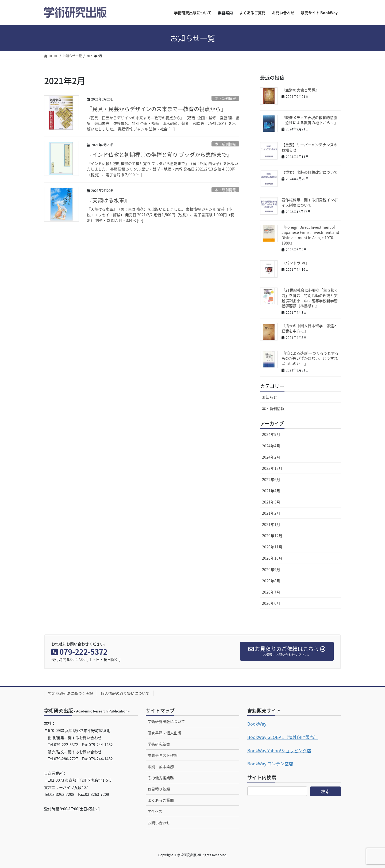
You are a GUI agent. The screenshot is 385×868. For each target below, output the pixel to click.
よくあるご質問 (161, 800)
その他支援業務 (161, 778)
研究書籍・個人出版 (164, 733)
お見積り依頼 (159, 789)
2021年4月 (271, 491)
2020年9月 (271, 569)
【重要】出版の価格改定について (310, 172)
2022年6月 (271, 479)
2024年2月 (271, 457)
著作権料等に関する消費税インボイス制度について (310, 202)
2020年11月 (272, 547)
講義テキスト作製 (163, 755)
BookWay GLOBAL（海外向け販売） (283, 737)
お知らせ (269, 397)
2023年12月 (272, 468)
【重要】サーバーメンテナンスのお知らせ (309, 147)
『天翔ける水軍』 (108, 200)
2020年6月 (271, 603)
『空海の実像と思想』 (300, 90)
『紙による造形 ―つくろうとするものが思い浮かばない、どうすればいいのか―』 (310, 358)
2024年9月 (271, 434)
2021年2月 (271, 513)
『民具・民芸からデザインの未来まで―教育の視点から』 (156, 109)
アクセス (155, 811)
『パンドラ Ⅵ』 (295, 263)
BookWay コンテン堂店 (270, 764)
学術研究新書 (159, 744)
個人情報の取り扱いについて (125, 693)
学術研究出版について (166, 721)
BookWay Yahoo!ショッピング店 (279, 750)
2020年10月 (272, 558)
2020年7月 (271, 592)
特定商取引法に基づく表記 (71, 693)
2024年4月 (271, 446)
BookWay (257, 724)
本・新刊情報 (225, 98)
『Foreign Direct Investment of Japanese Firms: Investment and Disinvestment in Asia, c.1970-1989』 (310, 235)
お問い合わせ (159, 823)
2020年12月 (272, 536)
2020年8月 (271, 581)
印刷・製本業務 (161, 766)
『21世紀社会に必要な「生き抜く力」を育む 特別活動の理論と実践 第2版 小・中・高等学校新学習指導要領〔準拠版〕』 (310, 298)
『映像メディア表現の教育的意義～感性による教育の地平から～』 (310, 120)
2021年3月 (271, 502)
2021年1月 (271, 524)
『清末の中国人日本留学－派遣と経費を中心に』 (310, 328)
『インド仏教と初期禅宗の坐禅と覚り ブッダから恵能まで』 (160, 155)
